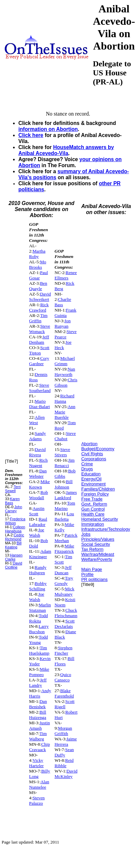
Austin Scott (37, 511)
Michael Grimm (65, 361)
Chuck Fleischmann (66, 613)
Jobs (86, 534)
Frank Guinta (65, 313)
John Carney (14, 509)
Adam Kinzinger (40, 554)
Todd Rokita (38, 618)
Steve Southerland (40, 388)
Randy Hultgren (38, 570)
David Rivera (37, 452)
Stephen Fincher (63, 650)
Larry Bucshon (39, 629)
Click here (31, 135)
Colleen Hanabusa (15, 529)
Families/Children (98, 489)
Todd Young (38, 640)
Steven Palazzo (37, 800)
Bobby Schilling (38, 586)
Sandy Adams (37, 436)
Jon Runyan (62, 323)
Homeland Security (100, 519)
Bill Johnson (63, 484)
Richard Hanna (64, 398)
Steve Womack (40, 329)
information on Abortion (48, 129)
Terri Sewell (13, 489)
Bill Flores (64, 661)
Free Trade (92, 499)
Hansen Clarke (14, 557)
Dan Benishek (38, 704)
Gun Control (93, 509)
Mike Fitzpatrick (64, 549)
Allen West (37, 420)
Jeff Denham (39, 340)
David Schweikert (40, 297)
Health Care (93, 514)
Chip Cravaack (39, 747)
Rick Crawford (39, 307)
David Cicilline (14, 565)
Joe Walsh (37, 532)
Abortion (89, 444)
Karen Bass (12, 501)
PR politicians (94, 579)
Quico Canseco (63, 677)
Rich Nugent (38, 463)
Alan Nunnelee (39, 784)
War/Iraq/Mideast (98, 554)
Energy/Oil (91, 479)
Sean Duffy (64, 752)
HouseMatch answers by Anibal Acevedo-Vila (66, 150)
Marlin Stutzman (40, 608)
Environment (93, 484)
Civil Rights (92, 454)
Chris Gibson (66, 382)
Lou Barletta (64, 516)
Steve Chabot (65, 436)
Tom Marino (65, 506)
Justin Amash (39, 725)
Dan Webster (38, 474)
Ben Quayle (38, 286)
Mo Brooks (38, 264)
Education (91, 474)
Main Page (92, 569)
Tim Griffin (38, 318)
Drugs (87, 469)
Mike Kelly (64, 527)
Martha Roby (37, 254)
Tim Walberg (38, 736)
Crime (87, 464)
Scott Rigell (64, 704)
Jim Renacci (64, 463)
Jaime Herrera (66, 742)
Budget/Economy (98, 449)
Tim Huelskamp (39, 650)
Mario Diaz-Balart (39, 404)
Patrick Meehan (66, 538)
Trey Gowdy (64, 581)
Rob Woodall (38, 495)
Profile (87, 574)
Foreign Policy (95, 494)
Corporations (94, 459)
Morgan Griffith (63, 731)
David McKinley (66, 774)
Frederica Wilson (15, 521)
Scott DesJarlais (64, 624)
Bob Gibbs (65, 474)
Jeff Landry (38, 683)
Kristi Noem (65, 602)
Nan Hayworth (65, 372)
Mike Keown (39, 484)
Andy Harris (40, 693)
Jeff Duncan (63, 570)
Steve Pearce (65, 334)
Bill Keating (13, 545)
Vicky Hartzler (36, 763)
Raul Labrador (38, 522)
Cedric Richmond (15, 537)
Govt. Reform (94, 504)
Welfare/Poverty (97, 559)
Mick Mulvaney (64, 591)
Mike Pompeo (39, 672)
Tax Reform (92, 549)
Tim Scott (63, 559)
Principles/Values (98, 539)
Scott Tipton (39, 350)
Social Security (96, 544)
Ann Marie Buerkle (65, 412)
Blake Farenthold (64, 693)
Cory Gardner (39, 361)
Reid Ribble (64, 763)
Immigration (93, 524)
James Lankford (66, 495)
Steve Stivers (62, 452)
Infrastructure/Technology (106, 529)
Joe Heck (63, 345)
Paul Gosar (38, 275)
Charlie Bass (63, 302)
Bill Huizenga (38, 715)
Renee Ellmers (66, 275)
